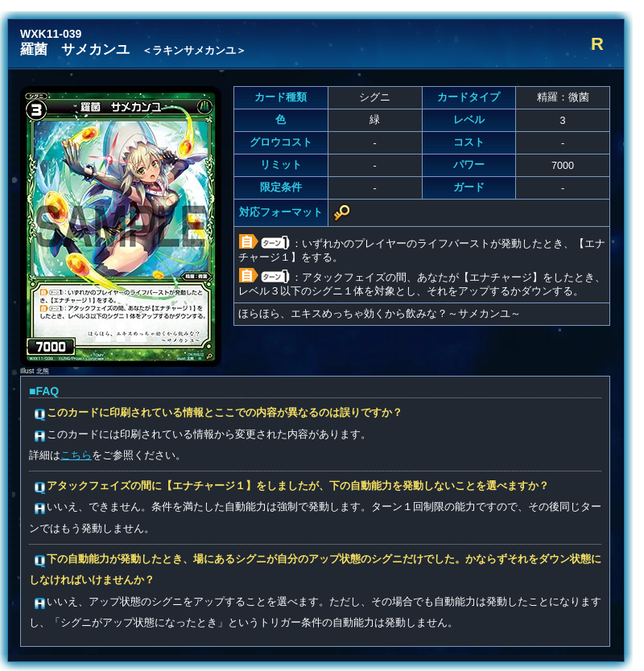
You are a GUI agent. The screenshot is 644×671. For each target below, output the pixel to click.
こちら (76, 455)
